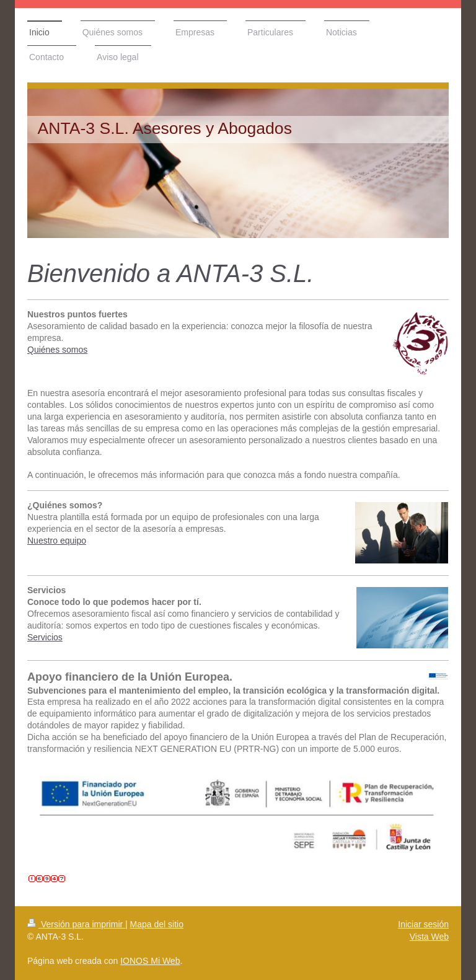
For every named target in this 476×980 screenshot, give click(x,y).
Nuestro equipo (57, 541)
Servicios (45, 637)
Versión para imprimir (76, 924)
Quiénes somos (57, 350)
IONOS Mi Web (150, 961)
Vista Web (429, 937)
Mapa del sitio (157, 924)
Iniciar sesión (423, 924)
